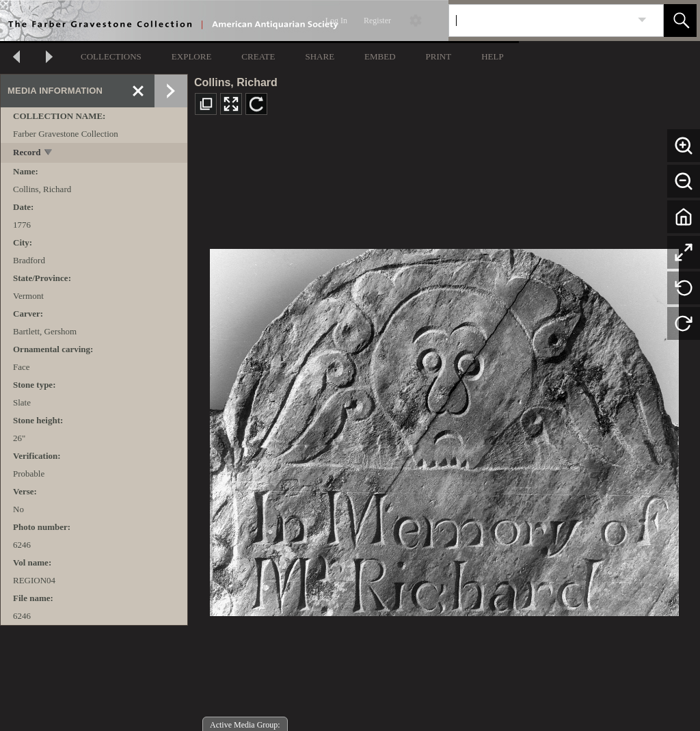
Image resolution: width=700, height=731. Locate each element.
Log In (336, 21)
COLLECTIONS (111, 56)
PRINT (439, 56)
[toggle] (49, 154)
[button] (680, 21)
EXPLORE (192, 56)
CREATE (258, 56)
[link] (642, 20)
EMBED (380, 56)
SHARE (320, 56)
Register (377, 21)
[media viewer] (444, 428)
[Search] (540, 21)
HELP (493, 56)
